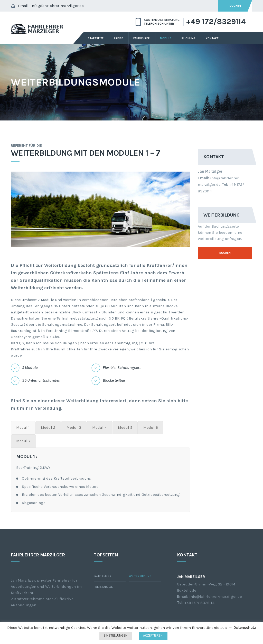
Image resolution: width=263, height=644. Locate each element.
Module (166, 38)
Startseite (96, 38)
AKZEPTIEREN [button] (153, 635)
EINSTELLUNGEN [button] (116, 635)
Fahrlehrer (142, 38)
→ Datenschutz (242, 628)
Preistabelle (103, 587)
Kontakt (212, 38)
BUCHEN (235, 6)
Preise (118, 38)
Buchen (225, 253)
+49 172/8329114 (216, 22)
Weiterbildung (140, 576)
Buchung (189, 38)
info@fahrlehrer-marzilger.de (57, 6)
